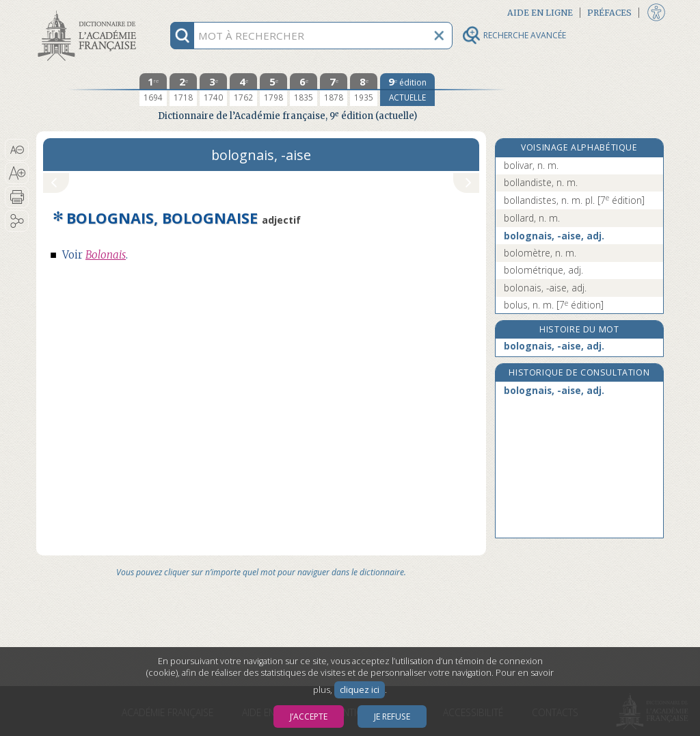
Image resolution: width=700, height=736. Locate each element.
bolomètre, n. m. (540, 253)
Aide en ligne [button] (540, 13)
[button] (17, 150)
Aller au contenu (90, 12)
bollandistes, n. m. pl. (574, 200)
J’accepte (309, 717)
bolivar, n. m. (531, 165)
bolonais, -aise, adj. (545, 288)
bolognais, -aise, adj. (554, 236)
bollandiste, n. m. (541, 182)
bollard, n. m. (532, 218)
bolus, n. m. (554, 305)
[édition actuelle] (407, 90)
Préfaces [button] (609, 13)
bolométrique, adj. (543, 270)
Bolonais (106, 255)
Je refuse (392, 717)
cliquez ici (360, 690)
